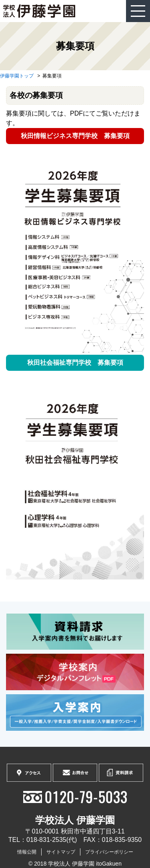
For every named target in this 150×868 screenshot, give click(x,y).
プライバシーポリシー (109, 852)
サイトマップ (61, 852)
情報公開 (27, 852)
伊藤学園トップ (17, 76)
